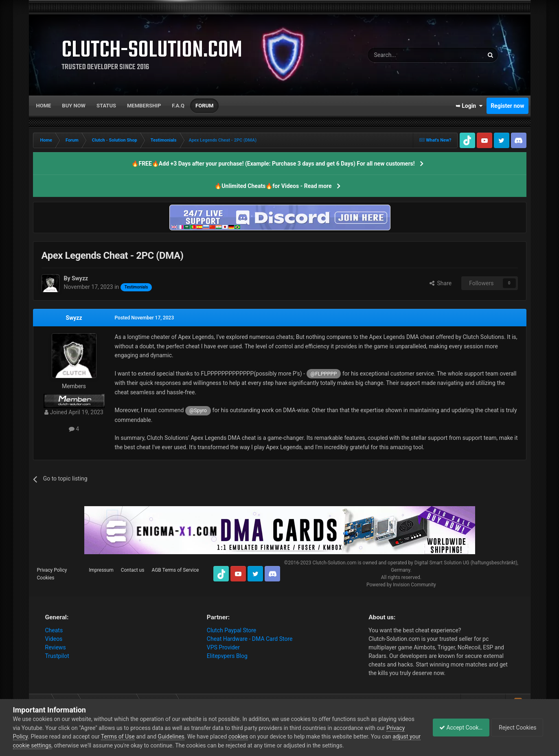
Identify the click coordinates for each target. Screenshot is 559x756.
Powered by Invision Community (401, 585)
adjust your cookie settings (47, 745)
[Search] (406, 55)
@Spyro (198, 410)
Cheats (54, 630)
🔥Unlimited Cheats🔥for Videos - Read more (273, 186)
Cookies (46, 578)
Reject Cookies (518, 728)
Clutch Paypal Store (231, 630)
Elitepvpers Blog (227, 656)
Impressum (101, 570)
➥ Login (469, 106)
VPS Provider (223, 647)
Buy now (74, 106)
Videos (54, 639)
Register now (507, 106)
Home (44, 106)
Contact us (133, 570)
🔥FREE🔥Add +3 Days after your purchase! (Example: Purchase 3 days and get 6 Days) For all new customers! (273, 164)
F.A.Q (178, 106)
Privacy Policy (52, 570)
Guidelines (191, 736)
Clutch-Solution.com (334, 563)
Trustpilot (57, 656)
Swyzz (74, 318)
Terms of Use (138, 736)
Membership (144, 106)
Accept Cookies (457, 728)
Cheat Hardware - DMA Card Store (250, 639)
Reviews (56, 647)
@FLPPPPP (324, 374)
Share (441, 283)
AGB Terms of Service (175, 570)
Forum (204, 106)
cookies (258, 736)
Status (106, 106)
